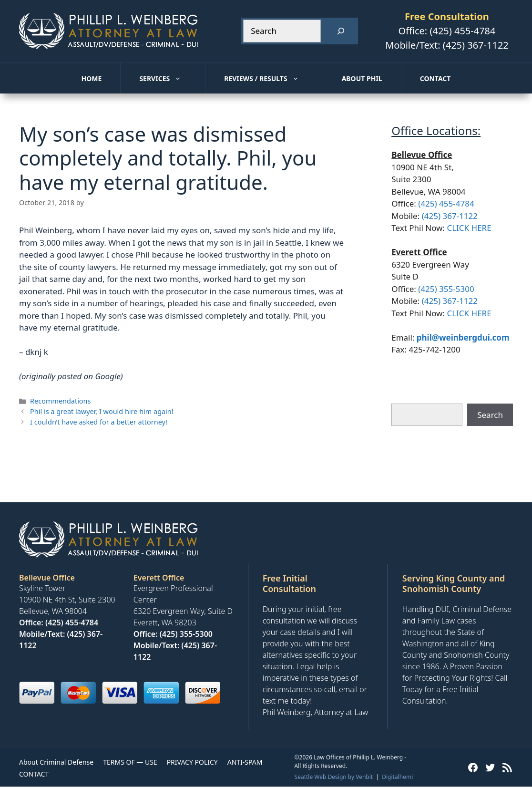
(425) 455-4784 (462, 31)
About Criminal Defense (56, 762)
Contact (435, 78)
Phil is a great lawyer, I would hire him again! (102, 411)
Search (490, 415)
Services (172, 79)
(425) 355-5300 (446, 289)
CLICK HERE (469, 228)
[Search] (341, 31)
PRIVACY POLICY (192, 762)
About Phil (362, 78)
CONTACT (34, 774)
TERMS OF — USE (130, 762)
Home (92, 78)
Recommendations (60, 401)
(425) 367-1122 (476, 45)
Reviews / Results (273, 79)
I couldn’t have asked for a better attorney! (99, 422)
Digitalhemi (397, 777)
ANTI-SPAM (245, 762)
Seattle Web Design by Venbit (334, 777)
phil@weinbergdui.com (463, 337)
